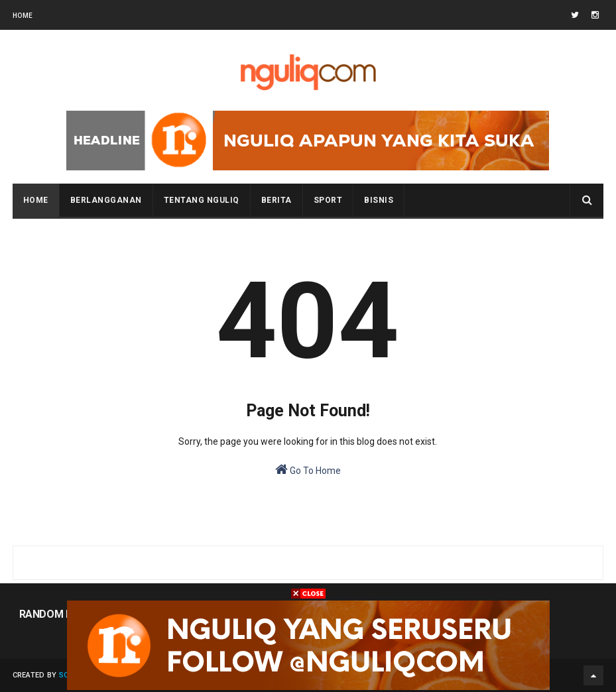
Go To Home (308, 469)
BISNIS (379, 200)
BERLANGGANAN (106, 200)
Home (23, 16)
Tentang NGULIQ (202, 200)
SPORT (328, 200)
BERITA (277, 200)
